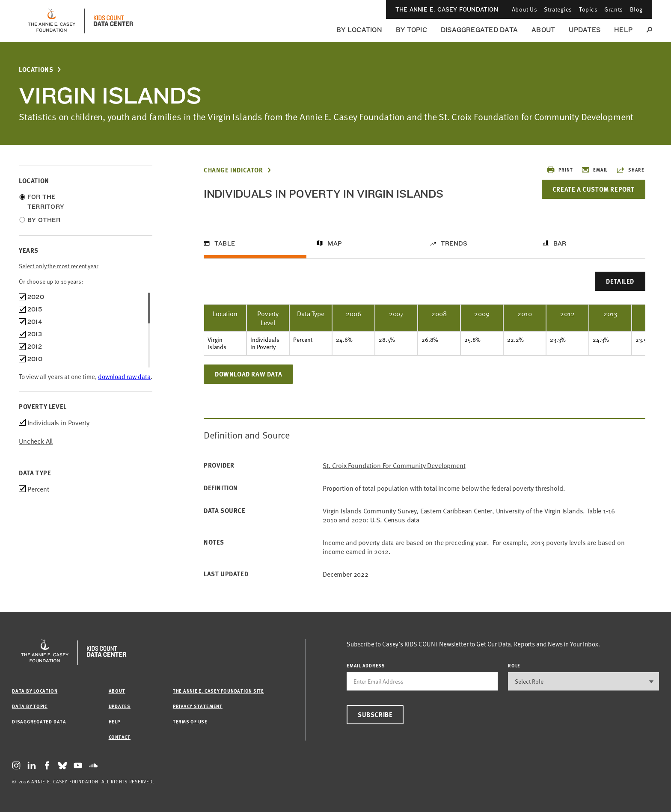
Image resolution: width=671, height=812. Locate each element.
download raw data (124, 376)
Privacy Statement (198, 706)
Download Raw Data (248, 374)
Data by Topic (30, 706)
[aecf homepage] (52, 21)
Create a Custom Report (593, 189)
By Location (359, 30)
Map (335, 243)
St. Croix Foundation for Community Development (394, 465)
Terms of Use (190, 722)
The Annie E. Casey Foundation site (218, 691)
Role (514, 665)
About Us (524, 9)
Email (594, 170)
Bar (560, 243)
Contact (120, 737)
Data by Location (35, 691)
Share (630, 170)
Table (225, 243)
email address (366, 665)
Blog (636, 9)
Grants (613, 9)
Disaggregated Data (479, 30)
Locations (36, 70)
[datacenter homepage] (113, 21)
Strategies (558, 9)
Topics (588, 9)
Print (560, 170)
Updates (585, 30)
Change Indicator (233, 170)
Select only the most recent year (59, 266)
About (543, 30)
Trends (454, 243)
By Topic (411, 30)
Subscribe (375, 714)
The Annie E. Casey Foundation (447, 9)
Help (623, 30)
